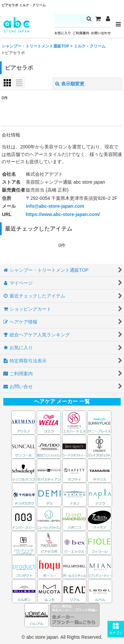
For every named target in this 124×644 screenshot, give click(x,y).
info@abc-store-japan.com (55, 206)
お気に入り (63, 33)
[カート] (98, 19)
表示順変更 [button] (70, 84)
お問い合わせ (101, 33)
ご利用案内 (81, 33)
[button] (116, 629)
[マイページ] (108, 19)
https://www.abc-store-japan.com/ (63, 214)
